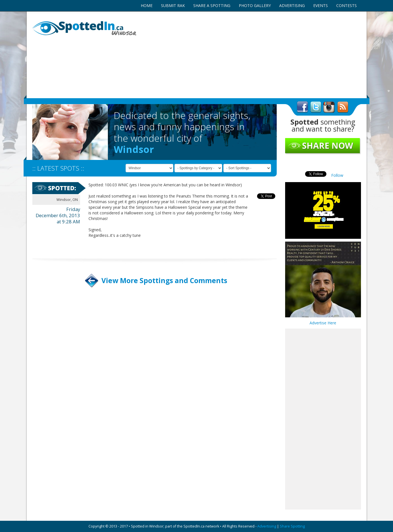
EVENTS (321, 5)
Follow (337, 175)
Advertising (267, 526)
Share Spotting (292, 526)
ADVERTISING (292, 5)
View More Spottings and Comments (164, 280)
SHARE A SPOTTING (212, 5)
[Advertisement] (253, 55)
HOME (147, 5)
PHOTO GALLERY (255, 5)
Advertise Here (323, 323)
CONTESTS (347, 5)
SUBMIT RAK (173, 5)
